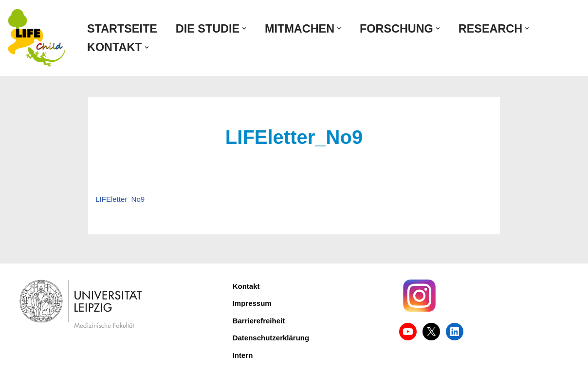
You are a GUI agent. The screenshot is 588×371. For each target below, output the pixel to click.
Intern (243, 355)
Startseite (122, 29)
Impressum (252, 303)
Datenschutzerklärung (271, 338)
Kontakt (246, 286)
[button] (244, 28)
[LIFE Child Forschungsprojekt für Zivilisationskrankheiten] (37, 38)
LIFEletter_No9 (120, 199)
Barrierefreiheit (259, 321)
